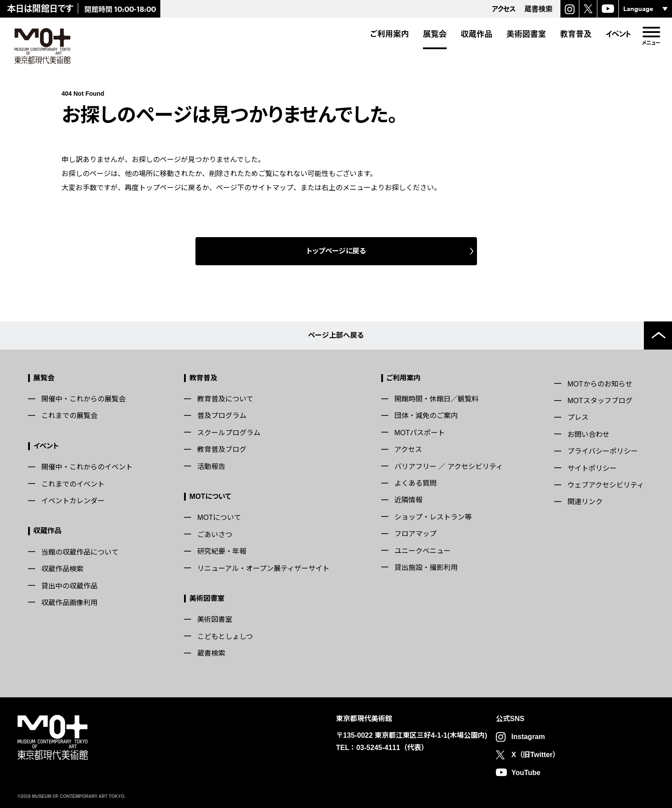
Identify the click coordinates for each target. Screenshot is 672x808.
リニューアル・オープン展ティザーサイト (263, 568)
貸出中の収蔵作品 (69, 586)
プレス (578, 417)
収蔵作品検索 (62, 569)
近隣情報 (408, 500)
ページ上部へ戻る (336, 335)
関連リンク (585, 502)
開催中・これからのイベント (87, 467)
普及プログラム (222, 416)
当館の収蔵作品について (80, 552)
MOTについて (210, 496)
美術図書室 (526, 34)
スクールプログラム (229, 433)
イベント (619, 34)
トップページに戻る (336, 251)
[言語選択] (645, 9)
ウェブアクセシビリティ (606, 485)
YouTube (526, 773)
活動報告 (211, 467)
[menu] (651, 32)
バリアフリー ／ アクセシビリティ (449, 467)
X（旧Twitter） (535, 755)
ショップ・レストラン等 (433, 517)
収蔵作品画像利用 (69, 603)
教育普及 (576, 34)
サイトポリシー (592, 468)
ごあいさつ (215, 535)
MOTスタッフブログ (600, 401)
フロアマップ (415, 534)
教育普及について (225, 399)
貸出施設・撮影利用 (426, 568)
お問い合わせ (589, 435)
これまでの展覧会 (69, 416)
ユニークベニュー (423, 551)
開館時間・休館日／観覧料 (437, 399)
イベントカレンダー (73, 501)
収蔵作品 (477, 34)
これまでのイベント (73, 484)
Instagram (528, 737)
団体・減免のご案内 (426, 416)
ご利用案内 (389, 34)
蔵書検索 (211, 653)
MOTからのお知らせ (600, 384)
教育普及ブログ (222, 449)
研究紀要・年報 (222, 551)
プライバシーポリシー (603, 451)
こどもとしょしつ (225, 637)
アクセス (408, 449)
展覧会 (435, 34)
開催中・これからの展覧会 (83, 399)
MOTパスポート (420, 433)
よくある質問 (415, 483)
